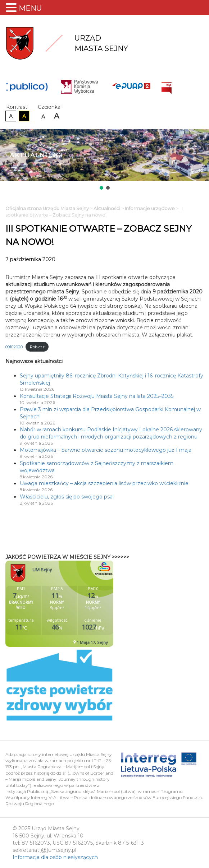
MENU (30, 8)
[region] (104, 160)
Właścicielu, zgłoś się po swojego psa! (67, 497)
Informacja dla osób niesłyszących (55, 857)
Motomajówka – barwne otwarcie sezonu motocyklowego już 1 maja (106, 450)
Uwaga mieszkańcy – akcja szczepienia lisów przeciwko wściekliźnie (104, 483)
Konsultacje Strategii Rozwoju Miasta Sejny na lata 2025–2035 (97, 396)
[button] (101, 188)
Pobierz (37, 347)
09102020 (14, 347)
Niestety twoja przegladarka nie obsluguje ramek (77, 604)
